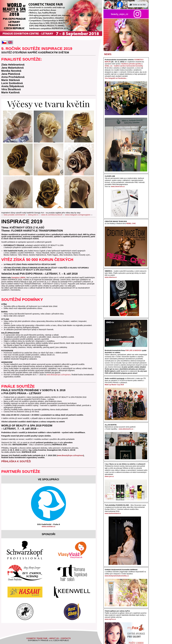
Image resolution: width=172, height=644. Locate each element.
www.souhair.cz (49, 526)
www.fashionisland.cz (113, 513)
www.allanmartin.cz (126, 429)
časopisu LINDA (18, 278)
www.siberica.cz (111, 277)
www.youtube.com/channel (14, 215)
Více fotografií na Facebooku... (116, 78)
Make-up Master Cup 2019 (114, 385)
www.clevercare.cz (118, 187)
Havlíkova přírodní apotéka (131, 64)
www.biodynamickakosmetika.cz (117, 576)
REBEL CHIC (131, 224)
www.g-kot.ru (33, 215)
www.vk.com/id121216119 (52, 215)
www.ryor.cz (109, 476)
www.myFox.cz (110, 619)
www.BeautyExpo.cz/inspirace (59, 375)
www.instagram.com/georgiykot (78, 215)
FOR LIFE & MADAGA (133, 350)
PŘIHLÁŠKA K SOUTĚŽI (16, 461)
